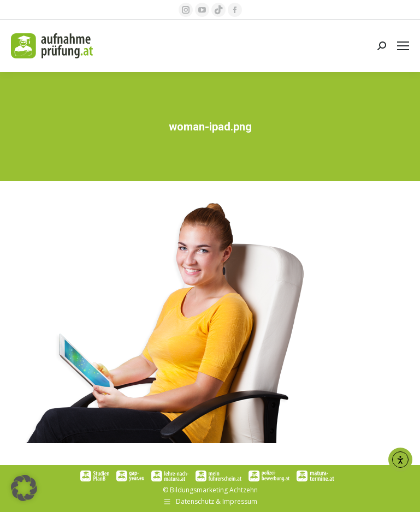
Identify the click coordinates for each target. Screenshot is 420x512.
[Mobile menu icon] (403, 46)
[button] (24, 488)
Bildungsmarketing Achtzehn (214, 490)
